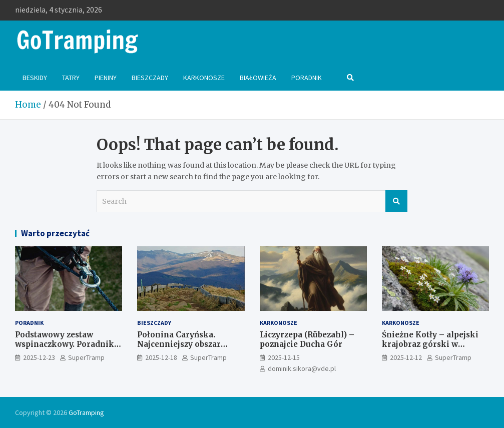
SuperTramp (86, 357)
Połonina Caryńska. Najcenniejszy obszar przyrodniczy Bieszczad (184, 344)
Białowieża (258, 78)
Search (396, 201)
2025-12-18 (161, 357)
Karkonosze (204, 78)
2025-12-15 (284, 357)
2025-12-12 (406, 357)
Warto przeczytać (55, 233)
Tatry (71, 78)
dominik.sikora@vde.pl (302, 368)
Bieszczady (150, 78)
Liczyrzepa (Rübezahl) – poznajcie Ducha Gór (307, 340)
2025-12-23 (39, 357)
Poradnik (307, 78)
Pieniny (106, 78)
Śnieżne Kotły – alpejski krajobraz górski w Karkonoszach (430, 344)
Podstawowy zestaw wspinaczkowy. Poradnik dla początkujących (65, 344)
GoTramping (86, 412)
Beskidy (35, 78)
